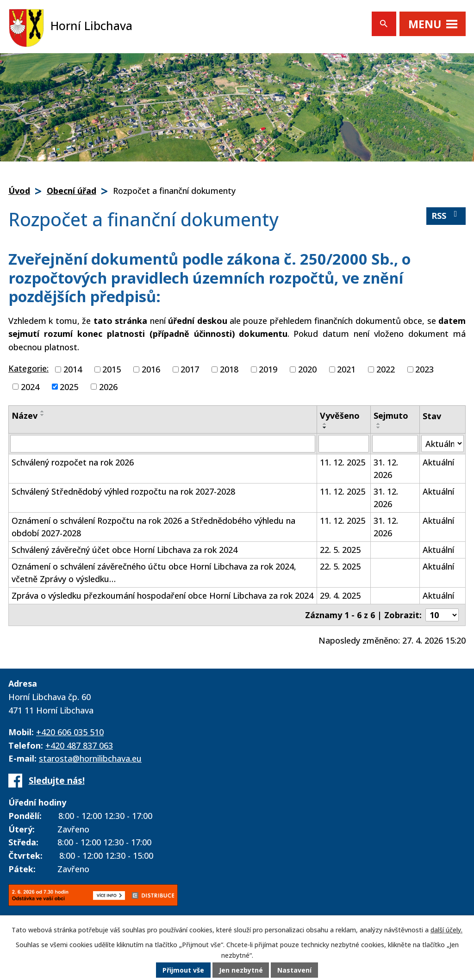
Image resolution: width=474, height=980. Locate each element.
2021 (346, 369)
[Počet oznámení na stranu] (442, 615)
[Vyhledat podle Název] (163, 444)
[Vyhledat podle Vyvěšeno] (344, 444)
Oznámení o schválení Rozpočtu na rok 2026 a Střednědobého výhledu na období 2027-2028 (153, 527)
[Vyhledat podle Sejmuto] (395, 444)
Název (25, 416)
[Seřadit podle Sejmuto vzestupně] (379, 424)
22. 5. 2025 (340, 550)
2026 (108, 386)
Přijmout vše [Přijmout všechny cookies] (183, 971)
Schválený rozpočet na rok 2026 (73, 462)
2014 (73, 369)
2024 (30, 386)
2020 (307, 369)
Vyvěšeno (340, 416)
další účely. (446, 930)
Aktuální (438, 462)
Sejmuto (391, 416)
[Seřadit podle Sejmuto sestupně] (379, 428)
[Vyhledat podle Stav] (443, 443)
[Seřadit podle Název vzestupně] (43, 411)
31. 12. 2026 (386, 468)
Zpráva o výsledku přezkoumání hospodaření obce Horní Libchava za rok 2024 (162, 595)
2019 (268, 369)
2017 (190, 369)
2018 (229, 369)
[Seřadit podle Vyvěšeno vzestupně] (325, 424)
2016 (151, 369)
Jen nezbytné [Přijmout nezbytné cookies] (241, 971)
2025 (69, 386)
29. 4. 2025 (340, 595)
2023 (424, 369)
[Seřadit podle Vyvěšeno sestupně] (325, 428)
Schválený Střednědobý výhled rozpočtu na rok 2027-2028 (123, 491)
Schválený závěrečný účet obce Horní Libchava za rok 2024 (125, 550)
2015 (112, 369)
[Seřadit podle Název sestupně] (43, 415)
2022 (386, 369)
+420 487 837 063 (79, 745)
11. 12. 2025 (343, 462)
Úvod (19, 191)
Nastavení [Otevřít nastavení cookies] (295, 971)
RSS (446, 215)
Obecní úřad (72, 191)
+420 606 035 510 (70, 732)
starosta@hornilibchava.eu (90, 758)
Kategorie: (28, 368)
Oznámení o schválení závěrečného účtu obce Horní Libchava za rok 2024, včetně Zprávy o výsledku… (154, 573)
